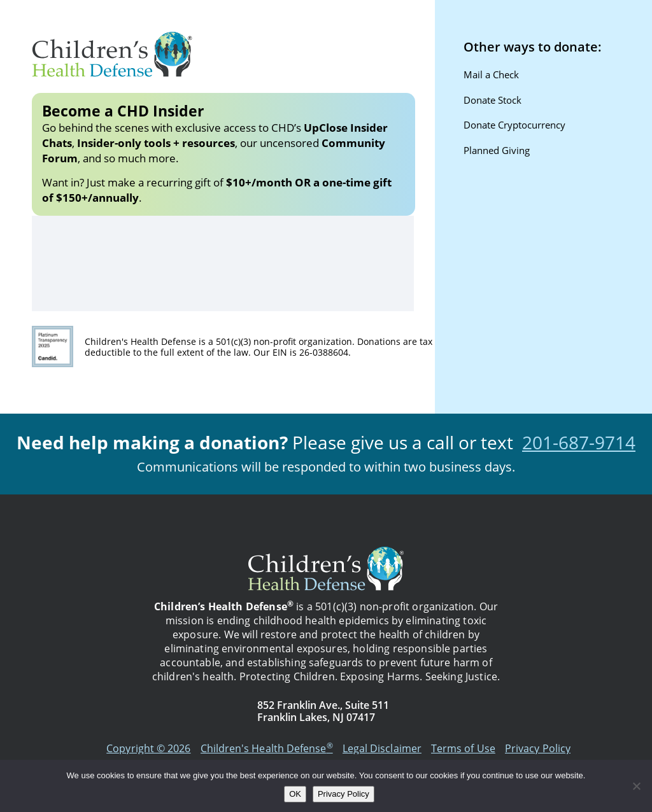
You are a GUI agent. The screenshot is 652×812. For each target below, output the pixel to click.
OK (295, 794)
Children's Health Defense (267, 748)
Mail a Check (491, 74)
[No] (636, 786)
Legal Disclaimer (382, 748)
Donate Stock (493, 100)
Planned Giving (497, 150)
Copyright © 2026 (148, 748)
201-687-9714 (579, 442)
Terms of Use (463, 748)
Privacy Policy (538, 748)
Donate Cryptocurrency (514, 125)
